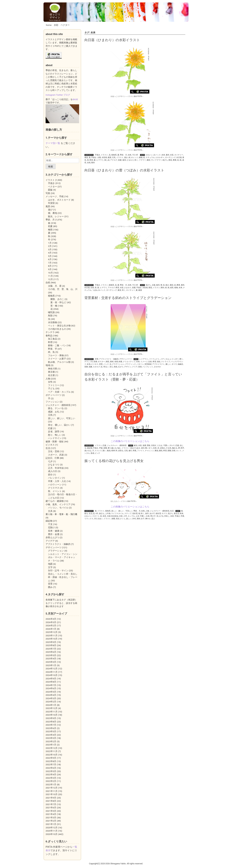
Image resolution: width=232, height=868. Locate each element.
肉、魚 (51, 352)
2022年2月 (51, 781)
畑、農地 (53, 213)
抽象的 (180, 364)
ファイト (141, 451)
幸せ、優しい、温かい (59, 425)
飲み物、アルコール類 (59, 362)
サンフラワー (156, 160)
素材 (112, 362)
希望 (91, 160)
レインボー (174, 359)
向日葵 (179, 157)
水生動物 (53, 322)
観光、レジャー (56, 216)
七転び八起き (135, 448)
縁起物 (90, 448)
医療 (95, 362)
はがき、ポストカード (59, 200)
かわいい (149, 155)
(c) (118, 96)
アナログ (114, 160)
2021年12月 (52, 788)
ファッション (52, 402)
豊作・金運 (54, 534)
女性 (50, 382)
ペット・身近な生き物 (59, 326)
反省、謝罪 (54, 432)
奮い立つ (149, 448)
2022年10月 (52, 755)
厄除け (51, 527)
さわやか (157, 367)
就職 (105, 448)
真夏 (120, 160)
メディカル (165, 359)
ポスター (101, 362)
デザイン (128, 367)
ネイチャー (179, 155)
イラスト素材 (132, 96)
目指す (154, 445)
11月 (50, 276)
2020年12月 (52, 828)
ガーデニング (170, 157)
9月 (50, 269)
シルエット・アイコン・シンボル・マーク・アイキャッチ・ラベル (63, 557)
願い (104, 451)
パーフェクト (154, 359)
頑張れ (163, 448)
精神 (113, 451)
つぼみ (95, 290)
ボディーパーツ (53, 395)
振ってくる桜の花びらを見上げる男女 (114, 461)
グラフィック (130, 364)
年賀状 (51, 203)
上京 (137, 516)
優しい (168, 364)
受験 (149, 445)
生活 (172, 511)
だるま (160, 445)
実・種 (54, 306)
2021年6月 (51, 808)
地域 (48, 365)
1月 (50, 243)
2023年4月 (51, 735)
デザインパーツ (126, 359)
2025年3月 (51, 662)
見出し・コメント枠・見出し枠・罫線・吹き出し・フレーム (63, 577)
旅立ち (102, 513)
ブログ (67, 95)
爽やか (148, 519)
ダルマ (172, 445)
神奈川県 (53, 369)
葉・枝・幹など (58, 302)
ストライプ (166, 362)
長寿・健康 (54, 531)
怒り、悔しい (55, 435)
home (49, 25)
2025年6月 (51, 652)
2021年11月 (52, 791)
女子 (143, 519)
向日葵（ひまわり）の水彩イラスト (112, 40)
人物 (147, 511)
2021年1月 (51, 824)
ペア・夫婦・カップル (59, 392)
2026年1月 (51, 629)
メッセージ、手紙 (55, 196)
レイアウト (144, 359)
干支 (50, 524)
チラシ (87, 362)
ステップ (128, 513)
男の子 (153, 516)
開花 (170, 160)
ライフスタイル (117, 513)
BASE (75, 99)
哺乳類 (51, 312)
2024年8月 (51, 682)
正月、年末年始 (56, 468)
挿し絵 (107, 160)
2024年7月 (51, 685)
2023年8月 (51, 722)
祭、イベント (55, 491)
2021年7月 (51, 804)
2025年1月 (51, 665)
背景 (97, 359)
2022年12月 (52, 748)
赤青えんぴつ (52, 537)
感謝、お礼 (54, 412)
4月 (97, 513)
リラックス (89, 519)
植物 (141, 157)
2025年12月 (52, 632)
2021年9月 (51, 798)
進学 (147, 513)
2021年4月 (51, 814)
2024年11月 (52, 672)
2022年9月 (51, 758)
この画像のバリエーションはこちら (130, 441)
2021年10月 (52, 794)
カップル (131, 516)
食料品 (49, 336)
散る (86, 513)
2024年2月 (51, 702)
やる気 (169, 448)
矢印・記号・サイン (58, 570)
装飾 (86, 367)
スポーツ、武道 (56, 455)
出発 (148, 516)
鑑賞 (110, 157)
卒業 (182, 516)
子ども (51, 388)
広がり (121, 367)
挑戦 (161, 451)
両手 (182, 448)
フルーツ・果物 (56, 355)
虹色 (89, 364)
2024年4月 (51, 695)
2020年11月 (52, 831)
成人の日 (53, 471)
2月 (50, 246)
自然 (130, 155)
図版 (50, 190)
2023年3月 (51, 738)
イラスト (104, 155)
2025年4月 (51, 659)
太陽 (99, 157)
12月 (50, 279)
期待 (93, 163)
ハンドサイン (55, 438)
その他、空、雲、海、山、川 (63, 289)
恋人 (153, 519)
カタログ (97, 367)
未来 (163, 155)
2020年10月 (52, 834)
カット (179, 451)
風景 (48, 206)
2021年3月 (51, 818)
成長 (172, 288)
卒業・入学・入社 (57, 481)
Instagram (51, 95)
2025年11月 (52, 635)
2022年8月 (51, 761)
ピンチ (97, 453)
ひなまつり (54, 465)
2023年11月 (52, 712)
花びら (165, 160)
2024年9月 (51, 679)
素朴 (168, 155)
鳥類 (50, 316)
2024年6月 (51, 688)
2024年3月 (51, 698)
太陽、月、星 (55, 286)
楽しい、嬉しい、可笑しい (122, 511)
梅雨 (50, 230)
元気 (114, 157)
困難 (169, 451)
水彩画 (104, 157)
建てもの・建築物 (55, 501)
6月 (50, 259)
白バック (157, 155)
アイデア (50, 541)
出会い (100, 519)
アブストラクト (158, 364)
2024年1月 (51, 705)
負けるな (88, 451)
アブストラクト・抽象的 (109, 359)
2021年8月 (51, 801)
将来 (182, 513)
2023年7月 (51, 725)
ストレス (98, 451)
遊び (50, 210)
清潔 (140, 367)
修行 (130, 451)
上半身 (108, 513)
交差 (150, 362)
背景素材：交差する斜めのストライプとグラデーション (128, 298)
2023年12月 (52, 708)
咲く (136, 160)
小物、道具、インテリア (58, 504)
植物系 (114, 155)
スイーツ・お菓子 (57, 359)
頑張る (121, 451)
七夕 (50, 461)
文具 (50, 511)
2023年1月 (51, 745)
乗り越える (112, 448)
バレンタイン (55, 478)
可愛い (166, 445)
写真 (48, 193)
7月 (133, 155)
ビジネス (95, 364)
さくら (123, 519)
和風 (135, 451)
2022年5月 (51, 771)
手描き (98, 155)
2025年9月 (51, 642)
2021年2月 (51, 821)
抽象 (91, 367)
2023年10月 (52, 715)
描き (126, 157)
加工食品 (53, 339)
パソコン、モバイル (58, 508)
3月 (95, 519)
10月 (50, 273)
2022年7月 (51, 764)
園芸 (149, 160)
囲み (50, 587)
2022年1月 (51, 784)
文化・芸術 (54, 451)
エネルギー (160, 157)
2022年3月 (51, 778)
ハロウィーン (55, 485)
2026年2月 (51, 625)
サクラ (164, 513)
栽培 (124, 160)
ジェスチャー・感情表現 (117, 445)
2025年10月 (52, 639)
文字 (50, 567)
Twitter (59, 95)
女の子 (152, 513)
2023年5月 (51, 731)
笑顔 (118, 519)
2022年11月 (52, 751)
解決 (136, 445)
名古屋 (51, 375)
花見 (104, 516)
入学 (125, 516)
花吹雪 (135, 513)
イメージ (144, 362)
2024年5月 (51, 692)
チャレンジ (149, 451)
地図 (50, 564)
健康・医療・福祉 (55, 441)
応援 (104, 445)
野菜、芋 (53, 349)
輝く (181, 359)
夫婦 (109, 516)
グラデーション (118, 364)
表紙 (116, 367)
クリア (135, 367)
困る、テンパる (56, 408)
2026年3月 (51, 622)
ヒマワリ (100, 160)
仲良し (167, 516)
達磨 (144, 445)
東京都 (51, 372)
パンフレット (148, 367)
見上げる (160, 516)
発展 (116, 362)
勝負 (156, 451)
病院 (107, 362)
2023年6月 (51, 728)
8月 (137, 155)
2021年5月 (51, 811)
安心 (111, 367)
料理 (50, 342)
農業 (175, 160)
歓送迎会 (115, 516)
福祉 (159, 362)
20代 (134, 519)
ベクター (65, 25)
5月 (50, 256)
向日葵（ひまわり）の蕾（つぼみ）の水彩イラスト (124, 170)
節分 (50, 475)
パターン (140, 364)
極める (175, 448)
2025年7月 (51, 649)
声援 (101, 448)
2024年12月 (52, 669)
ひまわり (130, 160)
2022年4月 (51, 774)
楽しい (129, 519)
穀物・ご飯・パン (57, 345)
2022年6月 (51, 768)
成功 (143, 448)
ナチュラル (150, 157)
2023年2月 (51, 741)
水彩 (56, 25)
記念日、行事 (52, 458)
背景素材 (148, 364)
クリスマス (54, 488)
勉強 (109, 451)
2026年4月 (51, 619)
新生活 (176, 513)
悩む (119, 448)
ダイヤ (174, 364)
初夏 (50, 226)
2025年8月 (51, 645)
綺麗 (120, 362)
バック (106, 364)
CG (92, 362)
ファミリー (54, 385)
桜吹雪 (158, 513)
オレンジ (135, 157)
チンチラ (50, 332)
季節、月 (123, 155)
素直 (86, 157)
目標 (174, 451)
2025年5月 (51, 655)
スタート (96, 516)
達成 (92, 453)
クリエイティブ (129, 362)
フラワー (142, 160)
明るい (106, 367)
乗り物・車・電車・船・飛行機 (61, 514)
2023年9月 (51, 718)
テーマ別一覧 (53, 143)
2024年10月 (52, 675)
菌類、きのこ (57, 299)
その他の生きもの (57, 329)
